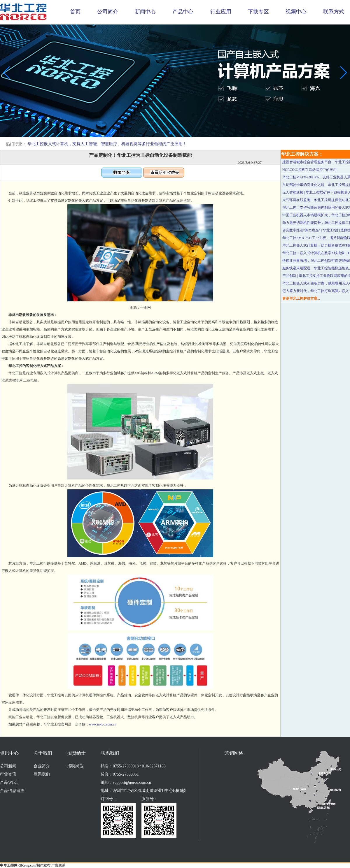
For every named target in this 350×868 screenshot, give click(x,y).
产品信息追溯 (12, 791)
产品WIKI (9, 782)
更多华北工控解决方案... (301, 298)
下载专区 (258, 12)
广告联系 (58, 865)
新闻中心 (145, 12)
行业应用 (221, 12)
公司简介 (108, 12)
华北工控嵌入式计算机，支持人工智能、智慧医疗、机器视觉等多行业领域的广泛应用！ (107, 144)
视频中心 (296, 12)
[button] (170, 133)
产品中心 (183, 12)
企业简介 (42, 766)
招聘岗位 (75, 766)
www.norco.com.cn (103, 724)
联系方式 (334, 12)
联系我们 (42, 774)
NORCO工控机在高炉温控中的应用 (309, 170)
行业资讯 (8, 774)
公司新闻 (8, 766)
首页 (75, 12)
